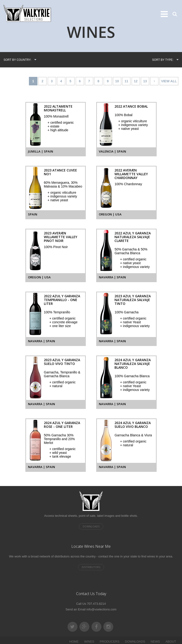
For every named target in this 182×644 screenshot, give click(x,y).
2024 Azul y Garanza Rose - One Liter (62, 425)
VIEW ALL (169, 81)
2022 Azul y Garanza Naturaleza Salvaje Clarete (133, 237)
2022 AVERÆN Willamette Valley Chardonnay (131, 174)
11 (126, 81)
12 (136, 81)
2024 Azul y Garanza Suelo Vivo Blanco (133, 425)
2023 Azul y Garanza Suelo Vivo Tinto (62, 362)
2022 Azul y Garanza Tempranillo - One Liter (62, 300)
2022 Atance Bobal (131, 106)
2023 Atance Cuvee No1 (60, 172)
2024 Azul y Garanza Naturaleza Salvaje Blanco (133, 364)
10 (117, 81)
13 (145, 81)
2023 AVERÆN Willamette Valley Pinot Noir (61, 237)
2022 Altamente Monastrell (58, 108)
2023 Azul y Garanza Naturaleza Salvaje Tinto (133, 300)
